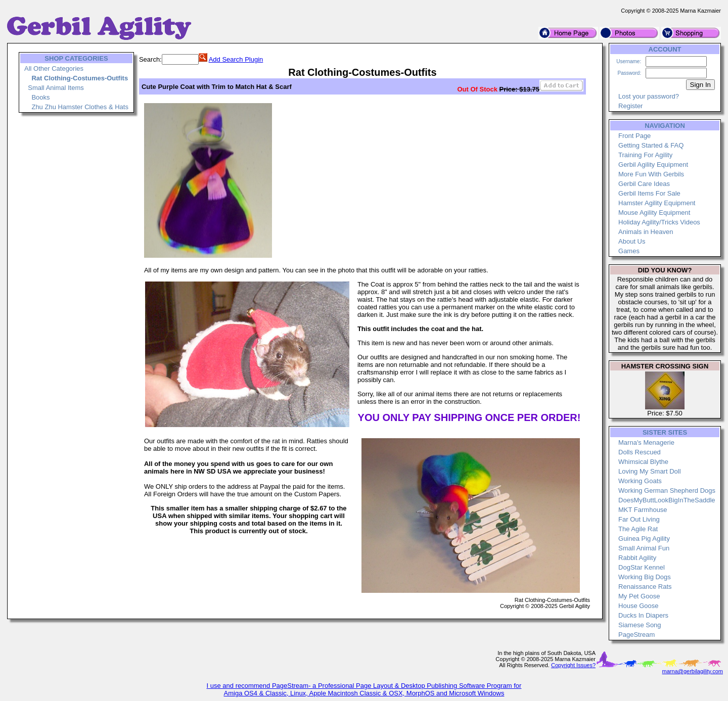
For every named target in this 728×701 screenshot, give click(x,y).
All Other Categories (54, 68)
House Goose (639, 606)
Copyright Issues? (573, 665)
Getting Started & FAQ (651, 145)
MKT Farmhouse (643, 510)
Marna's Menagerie (646, 442)
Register (630, 106)
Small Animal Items (56, 88)
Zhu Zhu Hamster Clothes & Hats (80, 107)
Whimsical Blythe (643, 462)
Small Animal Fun (644, 548)
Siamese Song (640, 625)
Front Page (634, 136)
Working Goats (640, 481)
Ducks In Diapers (643, 615)
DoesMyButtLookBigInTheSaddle (667, 500)
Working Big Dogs (645, 577)
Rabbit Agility (637, 558)
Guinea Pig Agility (644, 539)
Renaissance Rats (645, 587)
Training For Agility (645, 155)
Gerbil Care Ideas (644, 184)
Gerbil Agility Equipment (653, 165)
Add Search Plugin (236, 59)
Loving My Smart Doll (650, 471)
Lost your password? (649, 96)
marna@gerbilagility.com (693, 671)
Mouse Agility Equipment (654, 213)
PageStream (636, 635)
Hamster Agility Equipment (657, 203)
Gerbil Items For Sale (649, 193)
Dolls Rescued (640, 452)
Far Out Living (639, 519)
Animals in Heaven (646, 232)
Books (40, 97)
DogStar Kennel (642, 567)
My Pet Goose (639, 596)
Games (629, 251)
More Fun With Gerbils (651, 174)
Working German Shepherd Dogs (667, 490)
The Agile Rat (638, 529)
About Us (632, 241)
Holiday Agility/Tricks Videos (659, 222)
